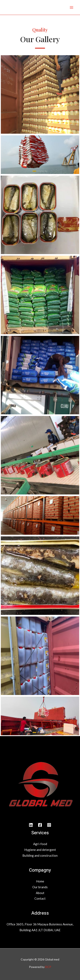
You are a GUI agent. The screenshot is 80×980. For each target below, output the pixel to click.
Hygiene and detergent (40, 850)
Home (40, 881)
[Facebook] (40, 825)
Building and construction (40, 855)
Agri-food (40, 844)
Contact (40, 898)
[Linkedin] (31, 825)
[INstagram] (49, 825)
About (40, 893)
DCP (48, 967)
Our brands (40, 887)
